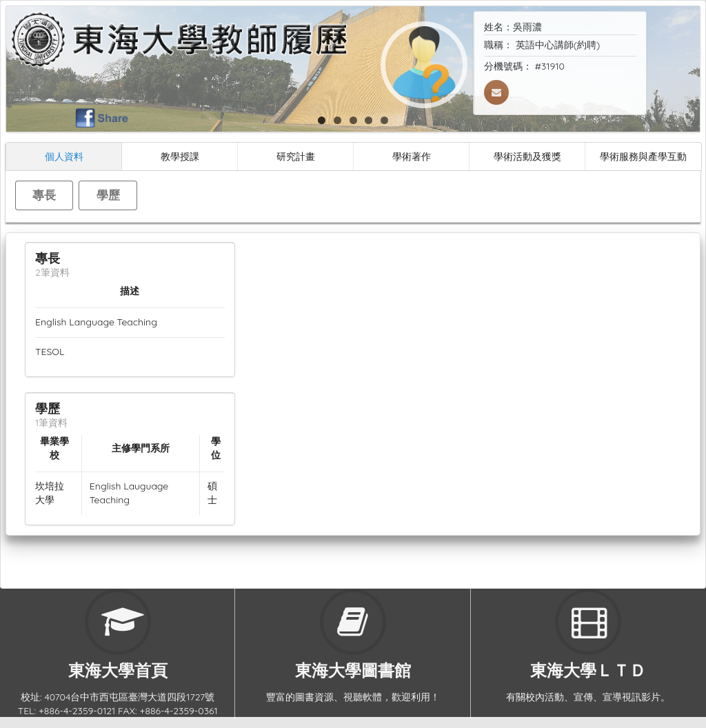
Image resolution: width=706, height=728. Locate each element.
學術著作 (412, 156)
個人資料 (64, 156)
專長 (44, 195)
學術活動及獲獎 (527, 156)
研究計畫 (296, 156)
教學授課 (180, 156)
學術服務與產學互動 (643, 156)
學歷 (108, 195)
